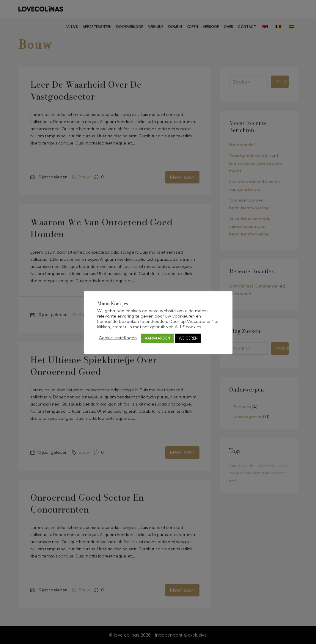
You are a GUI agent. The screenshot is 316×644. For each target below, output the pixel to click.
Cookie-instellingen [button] (118, 338)
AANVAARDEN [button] (157, 338)
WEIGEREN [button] (188, 338)
